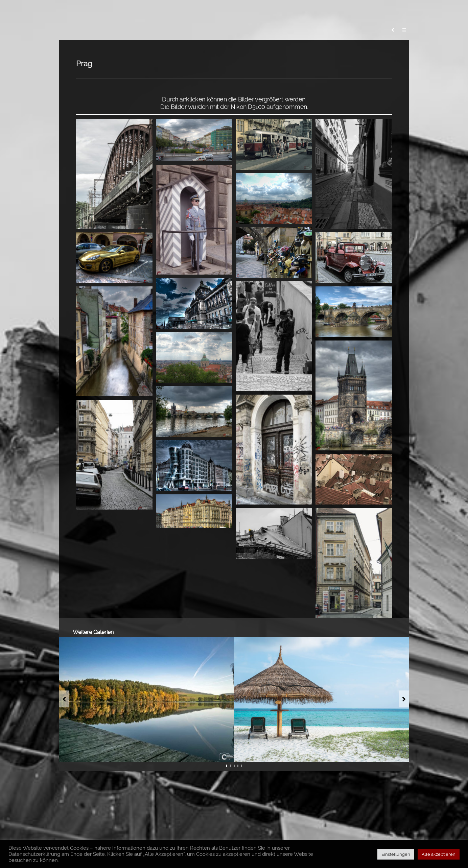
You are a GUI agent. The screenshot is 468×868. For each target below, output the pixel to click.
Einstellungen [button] (396, 854)
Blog (204, 12)
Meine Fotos (239, 12)
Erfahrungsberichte (356, 12)
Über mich (409, 12)
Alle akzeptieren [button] (439, 854)
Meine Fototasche (292, 12)
